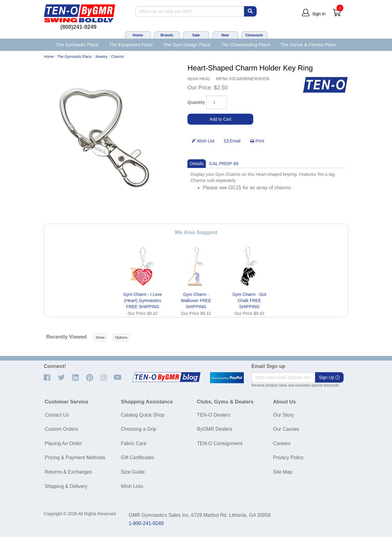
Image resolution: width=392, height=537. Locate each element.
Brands (167, 35)
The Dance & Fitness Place (308, 45)
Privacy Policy (288, 458)
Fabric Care (134, 443)
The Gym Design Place (187, 45)
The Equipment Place (131, 45)
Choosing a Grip (139, 429)
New (225, 35)
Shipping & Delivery (66, 486)
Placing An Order (63, 443)
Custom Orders (61, 429)
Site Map (283, 472)
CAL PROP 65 (224, 163)
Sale (196, 35)
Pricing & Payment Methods (75, 458)
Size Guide (133, 472)
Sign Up (329, 377)
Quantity (196, 102)
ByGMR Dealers (215, 429)
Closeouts (254, 35)
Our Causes (286, 429)
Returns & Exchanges (68, 472)
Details (197, 163)
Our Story (284, 415)
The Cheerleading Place (245, 45)
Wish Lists (132, 486)
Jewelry (101, 57)
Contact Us (57, 415)
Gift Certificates (138, 458)
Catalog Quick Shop (143, 415)
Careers (282, 443)
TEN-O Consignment (220, 443)
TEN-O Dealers (214, 415)
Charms (118, 57)
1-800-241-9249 (146, 523)
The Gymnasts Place (77, 45)
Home (138, 35)
